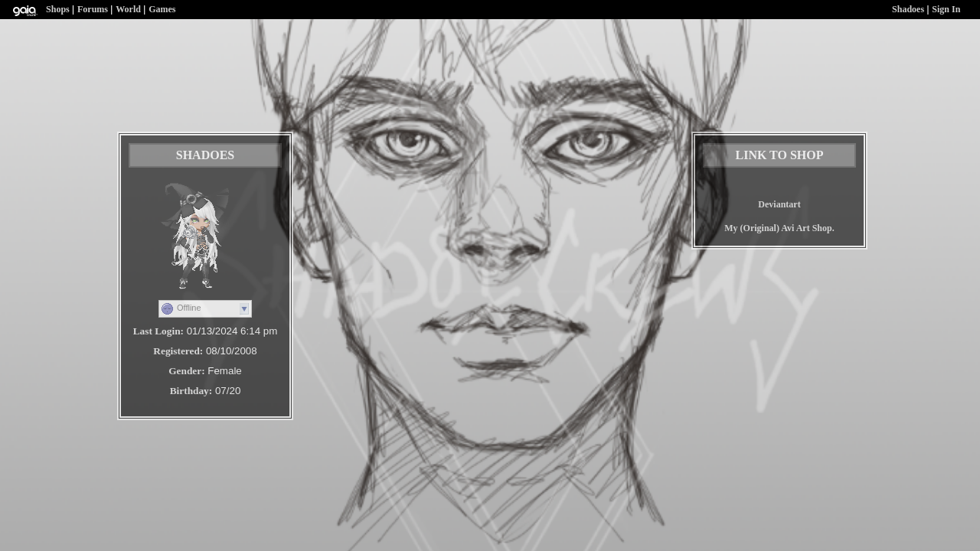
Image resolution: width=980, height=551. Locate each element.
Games (162, 9)
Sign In (946, 9)
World (128, 9)
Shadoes (908, 9)
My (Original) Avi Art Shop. (779, 228)
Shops (58, 9)
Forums (93, 9)
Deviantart (779, 204)
